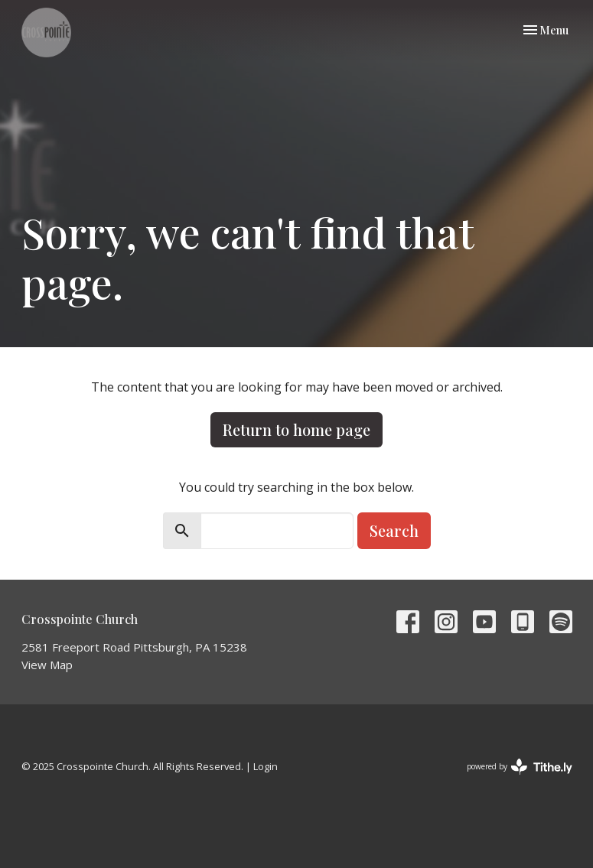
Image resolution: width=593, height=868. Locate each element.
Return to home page (296, 429)
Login (266, 766)
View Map (47, 665)
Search (394, 530)
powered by (520, 767)
